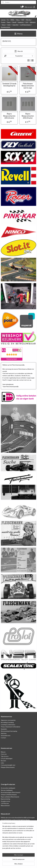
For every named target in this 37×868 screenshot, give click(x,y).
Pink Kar (28, 20)
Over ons (4, 754)
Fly (8, 20)
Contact (3, 738)
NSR (23, 20)
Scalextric (21, 22)
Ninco (18, 20)
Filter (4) (18, 51)
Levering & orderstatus (8, 725)
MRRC (13, 20)
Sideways (33, 22)
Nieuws (3, 752)
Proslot (3, 22)
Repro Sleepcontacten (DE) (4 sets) (28, 116)
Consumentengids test (8, 765)
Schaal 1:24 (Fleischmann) (9, 795)
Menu (18, 34)
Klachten (4, 733)
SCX (27, 22)
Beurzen (3, 761)
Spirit (9, 25)
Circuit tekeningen (7, 758)
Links (2, 763)
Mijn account (30, 7)
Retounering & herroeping (9, 731)
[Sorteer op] (19, 56)
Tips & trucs (5, 756)
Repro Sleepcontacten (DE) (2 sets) (9, 116)
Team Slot (15, 25)
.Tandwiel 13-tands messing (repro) (9, 85)
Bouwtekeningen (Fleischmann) (11, 792)
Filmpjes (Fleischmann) (8, 767)
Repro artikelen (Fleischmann (10, 797)
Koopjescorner (5, 27)
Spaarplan (4, 729)
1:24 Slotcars (5, 803)
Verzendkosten (6, 736)
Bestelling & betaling (7, 722)
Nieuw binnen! (5, 805)
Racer (9, 22)
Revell (14, 22)
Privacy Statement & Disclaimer (11, 727)
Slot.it (4, 25)
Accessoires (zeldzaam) (8, 788)
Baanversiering (5, 799)
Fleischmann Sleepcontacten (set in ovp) (28, 86)
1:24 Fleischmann (25, 25)
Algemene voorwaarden (8, 720)
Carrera (3, 20)
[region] (18, 838)
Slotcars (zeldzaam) (7, 790)
